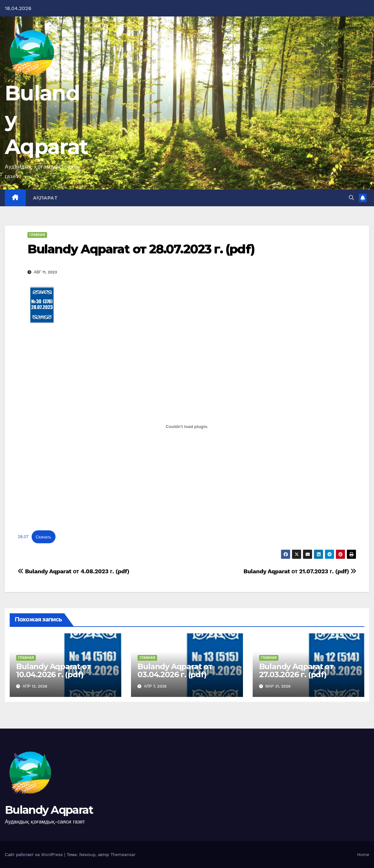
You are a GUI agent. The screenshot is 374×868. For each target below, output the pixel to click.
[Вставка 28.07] (187, 426)
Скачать (44, 537)
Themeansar (123, 855)
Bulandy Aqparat (49, 810)
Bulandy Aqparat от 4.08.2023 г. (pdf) (74, 571)
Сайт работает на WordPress (35, 855)
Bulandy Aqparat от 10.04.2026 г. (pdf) (53, 670)
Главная (37, 235)
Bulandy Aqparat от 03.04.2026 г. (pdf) (175, 670)
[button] (351, 198)
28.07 (23, 537)
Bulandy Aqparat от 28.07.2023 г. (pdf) (141, 249)
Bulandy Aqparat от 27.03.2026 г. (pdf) (296, 670)
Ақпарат (45, 198)
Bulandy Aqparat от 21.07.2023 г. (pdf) (300, 571)
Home (363, 855)
